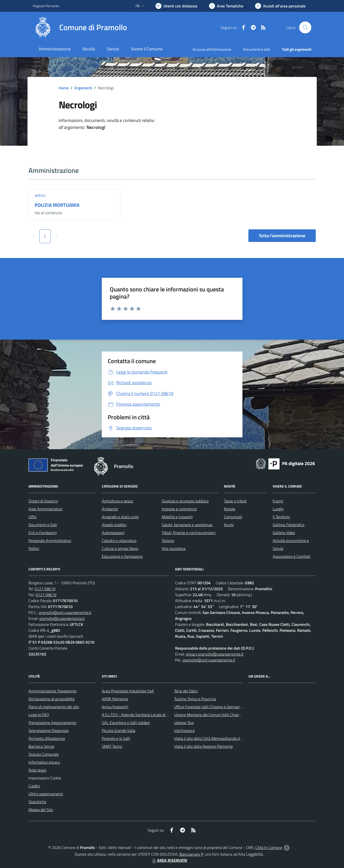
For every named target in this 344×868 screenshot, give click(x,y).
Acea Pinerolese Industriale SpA (128, 691)
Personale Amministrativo (50, 540)
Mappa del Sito (41, 810)
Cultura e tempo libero (120, 548)
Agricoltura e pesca (117, 501)
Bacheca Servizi (41, 746)
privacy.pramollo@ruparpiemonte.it (215, 654)
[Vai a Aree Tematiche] (226, 6)
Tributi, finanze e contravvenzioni (189, 533)
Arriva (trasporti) (115, 707)
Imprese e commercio (179, 509)
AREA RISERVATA (169, 860)
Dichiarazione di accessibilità (52, 699)
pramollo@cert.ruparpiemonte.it (65, 612)
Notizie (230, 509)
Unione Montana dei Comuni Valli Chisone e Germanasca (221, 715)
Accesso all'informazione (212, 49)
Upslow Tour (184, 723)
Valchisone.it (185, 730)
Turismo (168, 540)
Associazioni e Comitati (291, 556)
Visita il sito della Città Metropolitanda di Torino (213, 738)
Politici (34, 548)
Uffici (40, 196)
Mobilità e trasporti (177, 517)
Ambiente (110, 509)
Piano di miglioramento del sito (54, 707)
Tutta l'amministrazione (282, 236)
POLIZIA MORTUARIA (57, 205)
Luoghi (278, 509)
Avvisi (229, 525)
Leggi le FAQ (39, 715)
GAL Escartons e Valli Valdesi (126, 723)
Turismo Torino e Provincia (195, 699)
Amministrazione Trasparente (53, 691)
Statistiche (37, 802)
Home (64, 88)
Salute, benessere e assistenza (187, 525)
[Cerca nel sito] (305, 27)
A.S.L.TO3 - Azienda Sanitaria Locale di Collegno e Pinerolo (150, 715)
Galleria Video (284, 533)
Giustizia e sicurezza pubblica (185, 501)
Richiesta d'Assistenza (47, 738)
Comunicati (233, 517)
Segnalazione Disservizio (49, 730)
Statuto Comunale (44, 754)
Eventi (278, 501)
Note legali (37, 770)
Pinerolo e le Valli (116, 738)
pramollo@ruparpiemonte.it (62, 618)
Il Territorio (281, 517)
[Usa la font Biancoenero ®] (176, 6)
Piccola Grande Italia (119, 730)
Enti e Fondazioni (43, 533)
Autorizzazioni (113, 533)
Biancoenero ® (191, 854)
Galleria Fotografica (289, 525)
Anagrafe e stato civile (120, 517)
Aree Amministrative (45, 509)
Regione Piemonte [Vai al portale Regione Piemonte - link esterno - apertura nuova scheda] (46, 6)
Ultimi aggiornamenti (46, 794)
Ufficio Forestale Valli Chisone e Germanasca (211, 707)
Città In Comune (269, 847)
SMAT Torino (112, 746)
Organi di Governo (43, 501)
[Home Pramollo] (80, 27)
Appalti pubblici (114, 525)
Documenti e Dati (43, 525)
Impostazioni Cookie (45, 778)
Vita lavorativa (174, 548)
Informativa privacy (44, 762)
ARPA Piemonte (115, 699)
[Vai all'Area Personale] (280, 6)
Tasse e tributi (235, 501)
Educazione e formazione (122, 556)
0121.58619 (45, 589)
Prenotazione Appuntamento (52, 723)
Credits (34, 786)
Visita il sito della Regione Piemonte (203, 746)
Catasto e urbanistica (119, 540)
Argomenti (83, 88)
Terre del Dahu (186, 691)
